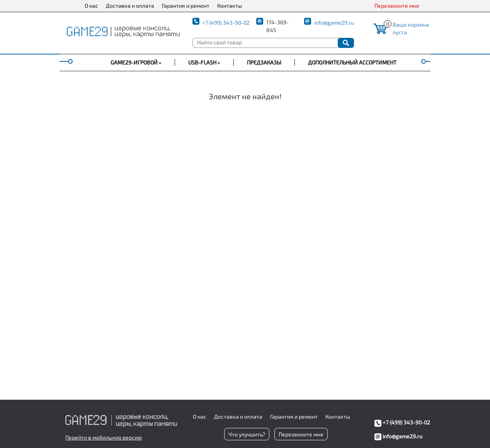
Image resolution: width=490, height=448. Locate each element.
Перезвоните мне (397, 6)
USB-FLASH (202, 62)
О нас (91, 6)
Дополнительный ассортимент (352, 62)
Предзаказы (264, 62)
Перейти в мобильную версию (104, 437)
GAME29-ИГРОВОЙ (134, 62)
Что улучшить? (247, 434)
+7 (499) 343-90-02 (226, 23)
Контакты (230, 6)
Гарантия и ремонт (186, 6)
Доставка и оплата (130, 6)
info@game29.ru (334, 23)
